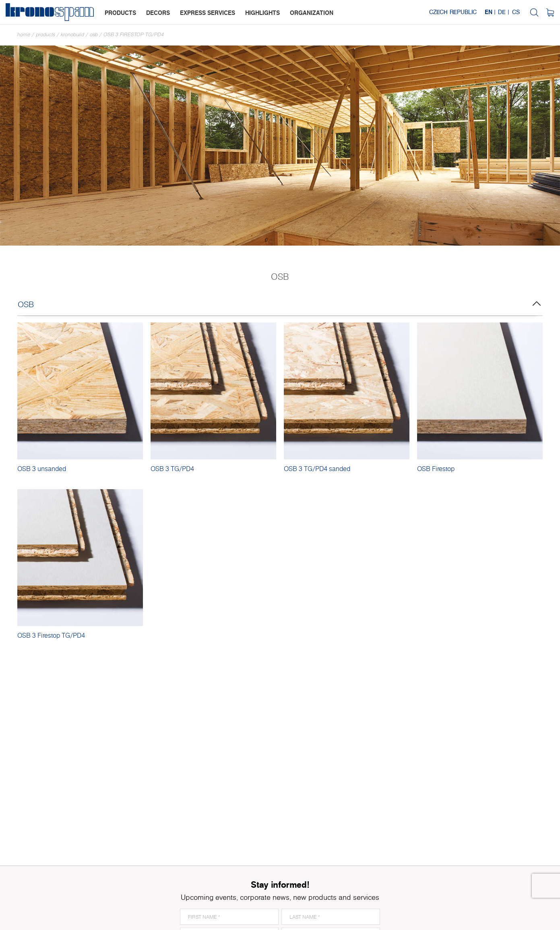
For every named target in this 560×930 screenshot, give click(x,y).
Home (24, 34)
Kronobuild (72, 34)
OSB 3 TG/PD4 (172, 469)
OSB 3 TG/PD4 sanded (317, 469)
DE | (504, 12)
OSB (94, 34)
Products (45, 34)
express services (208, 13)
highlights (262, 13)
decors (158, 13)
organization (312, 13)
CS (516, 12)
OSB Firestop (436, 469)
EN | (490, 12)
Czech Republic (453, 12)
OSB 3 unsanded (42, 469)
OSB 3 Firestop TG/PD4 (134, 34)
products (120, 13)
